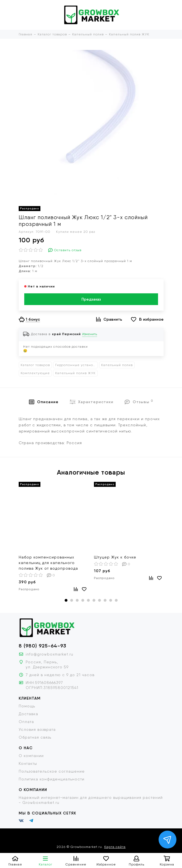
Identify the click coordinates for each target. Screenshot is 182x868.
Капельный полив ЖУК (75, 373)
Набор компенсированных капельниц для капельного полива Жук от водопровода (48, 563)
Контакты (28, 763)
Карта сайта (115, 847)
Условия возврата (37, 729)
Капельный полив (117, 365)
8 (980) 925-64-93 (43, 646)
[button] (66, 600)
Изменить (90, 334)
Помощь (27, 706)
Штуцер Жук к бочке (115, 557)
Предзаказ (91, 299)
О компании (31, 756)
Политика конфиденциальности (52, 779)
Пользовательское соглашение (52, 771)
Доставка (28, 714)
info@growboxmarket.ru (49, 654)
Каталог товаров (35, 365)
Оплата (26, 722)
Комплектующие (35, 373)
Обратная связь (35, 737)
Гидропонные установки (77, 365)
